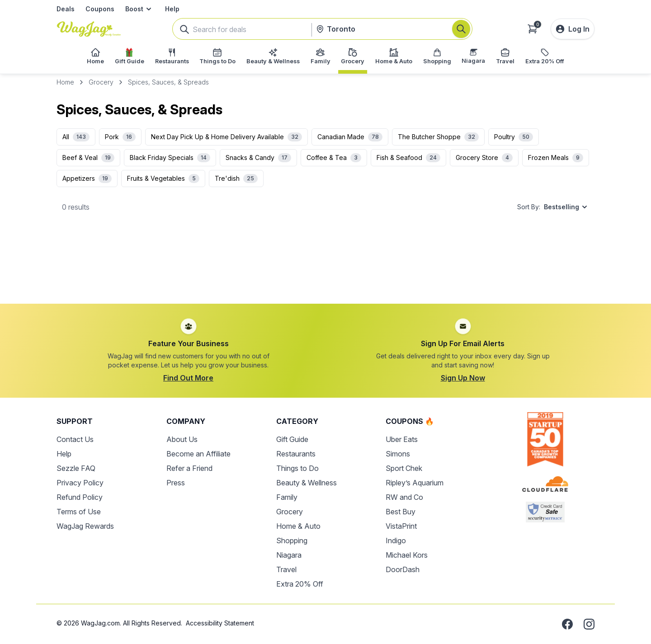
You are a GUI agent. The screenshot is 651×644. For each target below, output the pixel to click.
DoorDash (403, 569)
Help (172, 9)
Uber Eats (402, 439)
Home (65, 82)
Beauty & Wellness (307, 483)
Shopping (292, 541)
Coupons (100, 9)
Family (287, 497)
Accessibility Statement (220, 623)
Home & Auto (298, 526)
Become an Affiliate (198, 454)
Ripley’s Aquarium (415, 483)
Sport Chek (404, 468)
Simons (398, 454)
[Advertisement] (325, 265)
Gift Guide (292, 439)
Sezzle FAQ (76, 468)
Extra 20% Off (300, 584)
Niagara (289, 555)
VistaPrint (401, 526)
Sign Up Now (463, 378)
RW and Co (404, 497)
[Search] (461, 29)
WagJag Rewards (85, 526)
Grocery (101, 82)
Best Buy (401, 512)
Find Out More (188, 378)
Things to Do (297, 468)
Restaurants (296, 454)
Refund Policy (80, 497)
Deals (66, 9)
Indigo (396, 541)
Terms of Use (79, 512)
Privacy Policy (80, 483)
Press (176, 483)
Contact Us (75, 439)
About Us (182, 439)
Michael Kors (407, 555)
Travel (286, 569)
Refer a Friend (189, 468)
